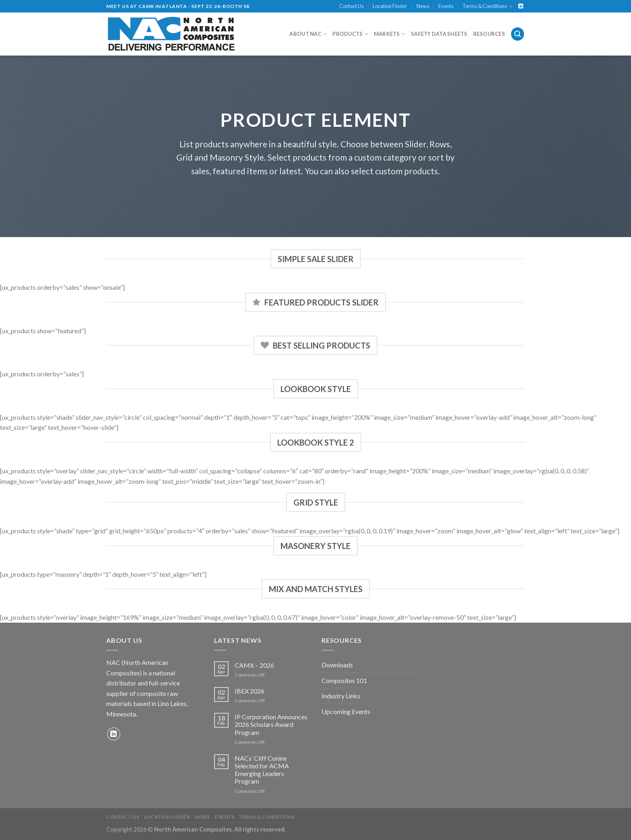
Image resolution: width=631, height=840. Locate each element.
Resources (489, 34)
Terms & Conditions (487, 6)
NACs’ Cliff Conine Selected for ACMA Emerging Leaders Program (262, 770)
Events (446, 6)
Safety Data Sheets (439, 34)
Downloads (337, 665)
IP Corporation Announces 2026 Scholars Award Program (271, 724)
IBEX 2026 (250, 691)
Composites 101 (344, 680)
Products (350, 34)
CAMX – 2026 (254, 665)
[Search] (518, 34)
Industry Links (341, 696)
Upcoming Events (346, 711)
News (423, 6)
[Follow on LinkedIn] (521, 6)
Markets (390, 34)
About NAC (308, 34)
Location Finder (390, 6)
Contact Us (352, 6)
